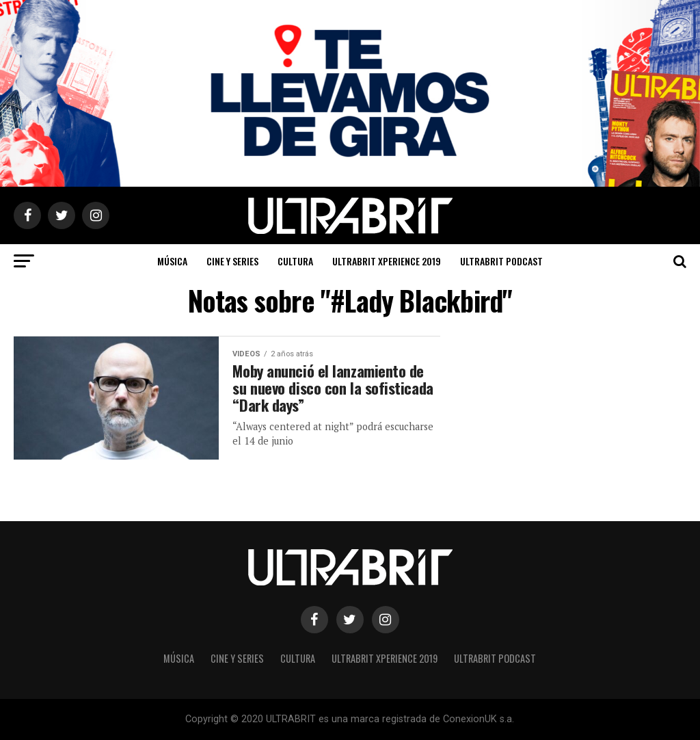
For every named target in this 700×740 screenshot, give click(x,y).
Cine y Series (232, 261)
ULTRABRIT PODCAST (501, 261)
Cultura (295, 261)
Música (172, 261)
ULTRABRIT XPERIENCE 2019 (387, 261)
